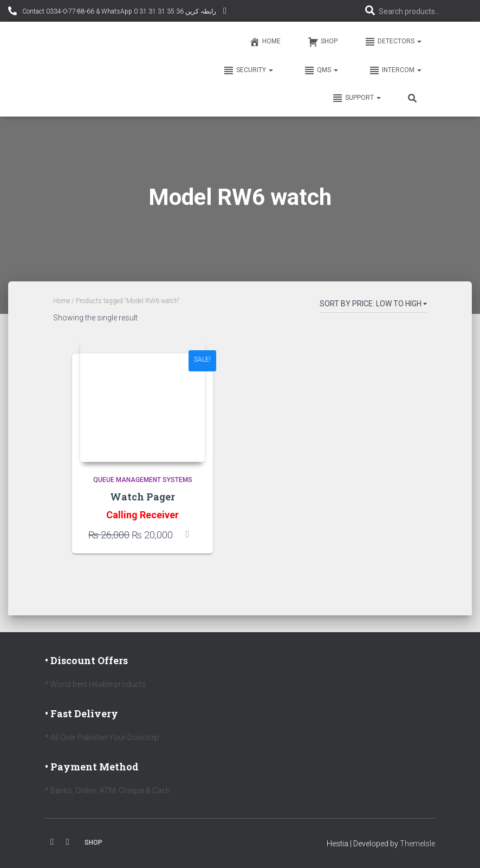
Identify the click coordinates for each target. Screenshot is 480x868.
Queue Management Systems (143, 480)
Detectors (393, 42)
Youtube (68, 842)
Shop (323, 42)
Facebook (52, 842)
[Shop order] (373, 306)
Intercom (394, 70)
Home (265, 42)
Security (247, 70)
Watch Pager (142, 497)
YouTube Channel (225, 12)
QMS (320, 70)
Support (356, 98)
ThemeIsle (417, 844)
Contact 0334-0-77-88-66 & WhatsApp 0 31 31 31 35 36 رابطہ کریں (118, 11)
